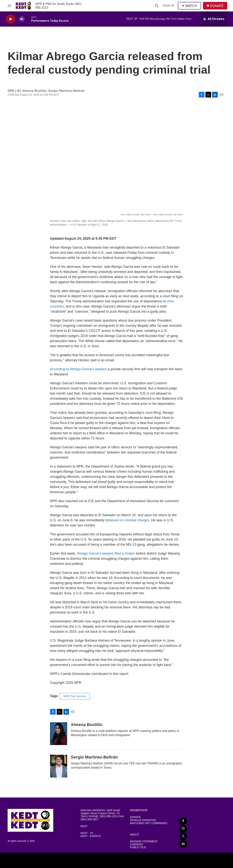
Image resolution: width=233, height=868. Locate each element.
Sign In (168, 6)
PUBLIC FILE (138, 847)
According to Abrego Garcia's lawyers (78, 369)
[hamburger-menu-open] (9, 6)
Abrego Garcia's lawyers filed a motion (106, 553)
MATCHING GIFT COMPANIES (149, 823)
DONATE (217, 6)
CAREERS (136, 845)
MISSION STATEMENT (144, 841)
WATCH (189, 6)
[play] (10, 19)
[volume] (22, 19)
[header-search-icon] (157, 6)
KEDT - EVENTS (91, 836)
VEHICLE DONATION (143, 820)
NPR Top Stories (75, 696)
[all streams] (214, 19)
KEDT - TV (87, 833)
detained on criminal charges (127, 520)
